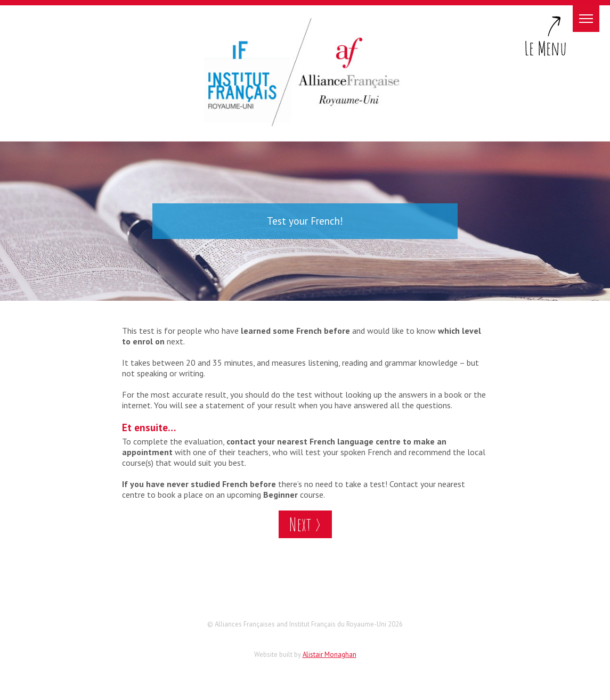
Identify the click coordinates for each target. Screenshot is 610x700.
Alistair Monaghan (330, 654)
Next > (305, 524)
